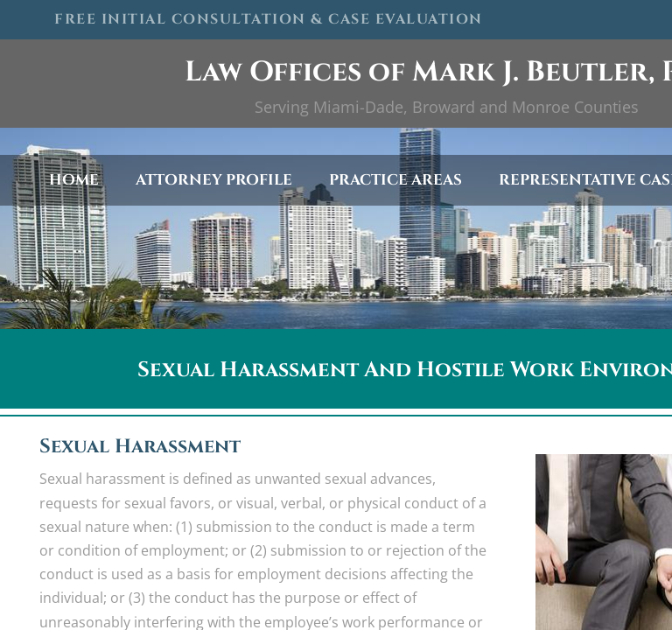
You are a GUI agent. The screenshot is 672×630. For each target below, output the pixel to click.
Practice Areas (395, 180)
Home (74, 180)
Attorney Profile (214, 180)
